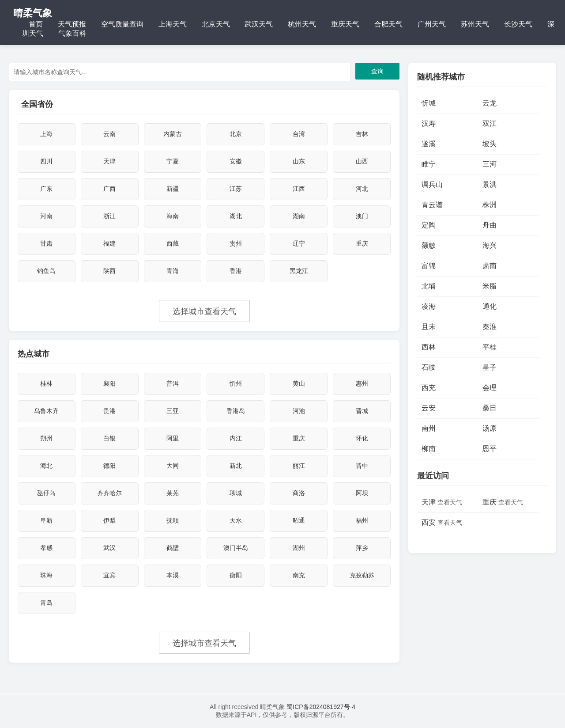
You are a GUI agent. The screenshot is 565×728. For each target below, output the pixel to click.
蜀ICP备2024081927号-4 (320, 707)
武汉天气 (259, 24)
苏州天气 (475, 24)
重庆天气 (345, 24)
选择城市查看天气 (204, 311)
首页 (36, 24)
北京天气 (216, 24)
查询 (377, 71)
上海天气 (173, 24)
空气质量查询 (122, 24)
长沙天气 (518, 24)
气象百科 (72, 33)
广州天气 (432, 24)
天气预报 (72, 24)
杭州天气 (302, 24)
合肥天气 (388, 24)
